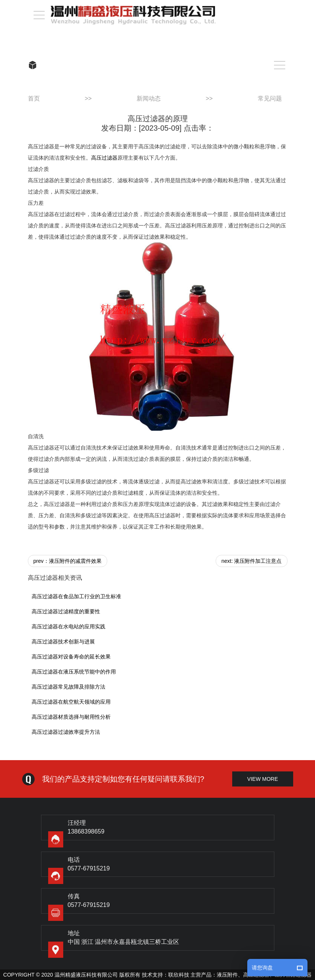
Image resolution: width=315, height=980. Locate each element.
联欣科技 (179, 975)
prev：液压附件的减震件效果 (68, 561)
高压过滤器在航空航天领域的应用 (71, 702)
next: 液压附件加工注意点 (251, 561)
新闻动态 (149, 98)
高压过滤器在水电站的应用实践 (68, 626)
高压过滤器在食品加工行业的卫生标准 (76, 596)
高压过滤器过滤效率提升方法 (66, 732)
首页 (34, 98)
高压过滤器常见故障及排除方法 (68, 687)
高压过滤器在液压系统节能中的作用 (74, 672)
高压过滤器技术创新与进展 (63, 642)
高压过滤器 (104, 158)
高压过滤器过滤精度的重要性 (66, 611)
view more (263, 779)
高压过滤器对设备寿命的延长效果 (71, 657)
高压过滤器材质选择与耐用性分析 (71, 717)
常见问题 (270, 98)
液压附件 (227, 975)
